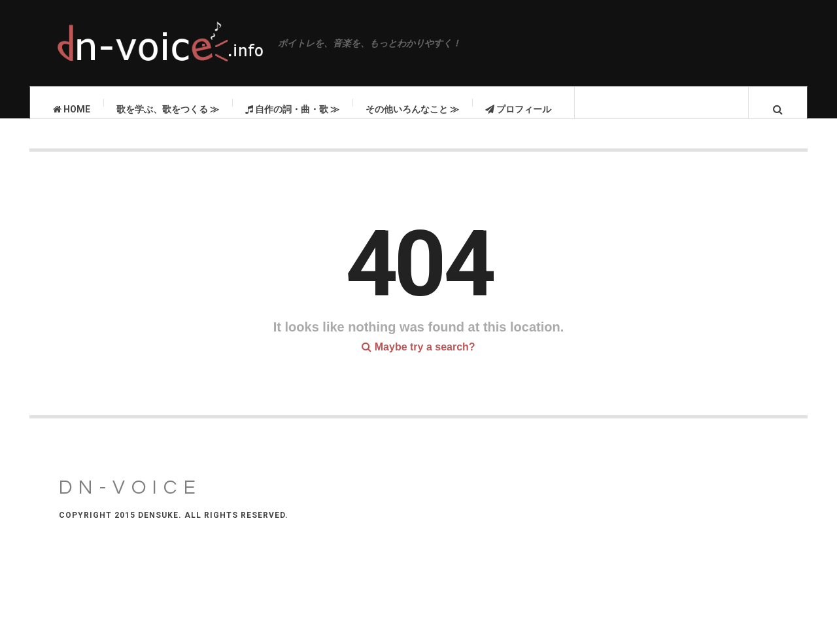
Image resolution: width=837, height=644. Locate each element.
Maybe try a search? (418, 360)
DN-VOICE (130, 500)
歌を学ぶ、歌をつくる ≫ (168, 109)
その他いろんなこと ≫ (412, 109)
